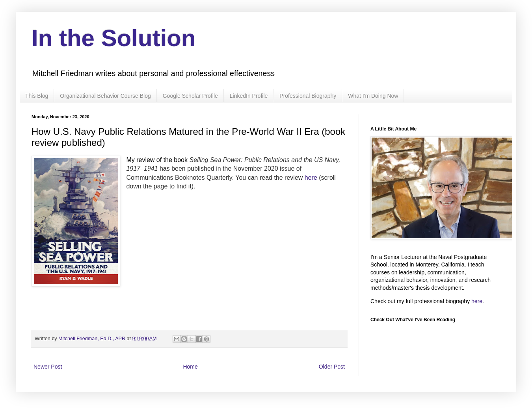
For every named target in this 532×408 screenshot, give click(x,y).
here (311, 178)
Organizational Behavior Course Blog (105, 96)
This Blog (37, 96)
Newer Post (48, 367)
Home (190, 367)
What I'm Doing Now (373, 96)
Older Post (332, 367)
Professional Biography (308, 96)
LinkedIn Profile (249, 96)
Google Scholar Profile (190, 96)
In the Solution (114, 38)
